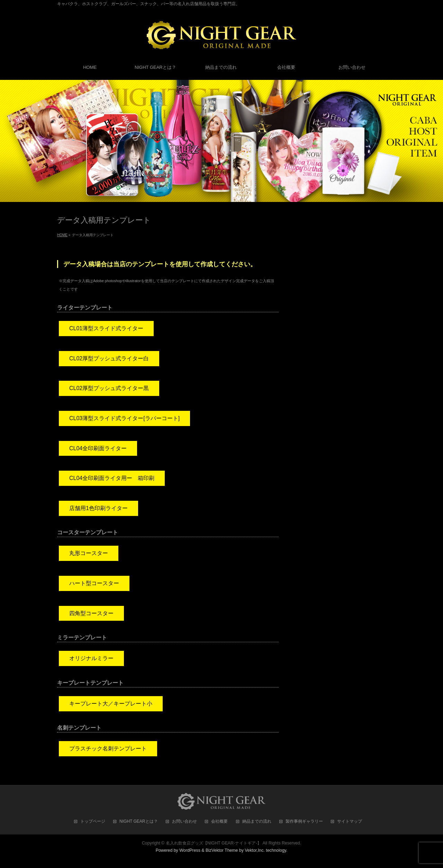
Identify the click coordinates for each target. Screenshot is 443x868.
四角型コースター (91, 613)
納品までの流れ (257, 821)
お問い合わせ (184, 821)
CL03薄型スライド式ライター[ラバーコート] (124, 418)
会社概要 (219, 821)
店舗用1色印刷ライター (98, 508)
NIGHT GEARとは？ (138, 821)
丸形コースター (89, 553)
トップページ (93, 821)
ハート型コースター (94, 583)
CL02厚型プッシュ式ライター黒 (109, 388)
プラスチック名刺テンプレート (108, 749)
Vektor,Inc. (255, 850)
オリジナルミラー (91, 658)
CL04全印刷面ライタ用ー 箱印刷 (112, 478)
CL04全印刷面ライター (98, 448)
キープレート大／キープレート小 (111, 704)
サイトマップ (350, 821)
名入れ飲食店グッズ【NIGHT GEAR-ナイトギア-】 (214, 843)
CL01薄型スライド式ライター (106, 328)
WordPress (190, 850)
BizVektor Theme (222, 850)
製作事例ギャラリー (304, 821)
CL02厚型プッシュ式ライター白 (109, 358)
